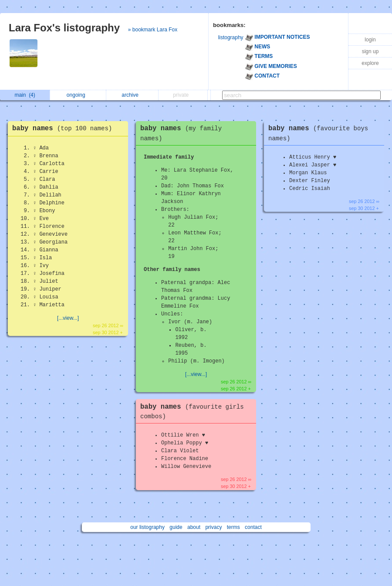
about (194, 527)
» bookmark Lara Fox (153, 30)
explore (370, 63)
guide (176, 527)
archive (132, 95)
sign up (370, 51)
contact (253, 527)
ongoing (78, 95)
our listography (147, 527)
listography (231, 37)
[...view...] (68, 318)
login (370, 40)
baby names (64, 129)
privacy (213, 527)
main (25, 95)
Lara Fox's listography (64, 28)
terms (233, 527)
